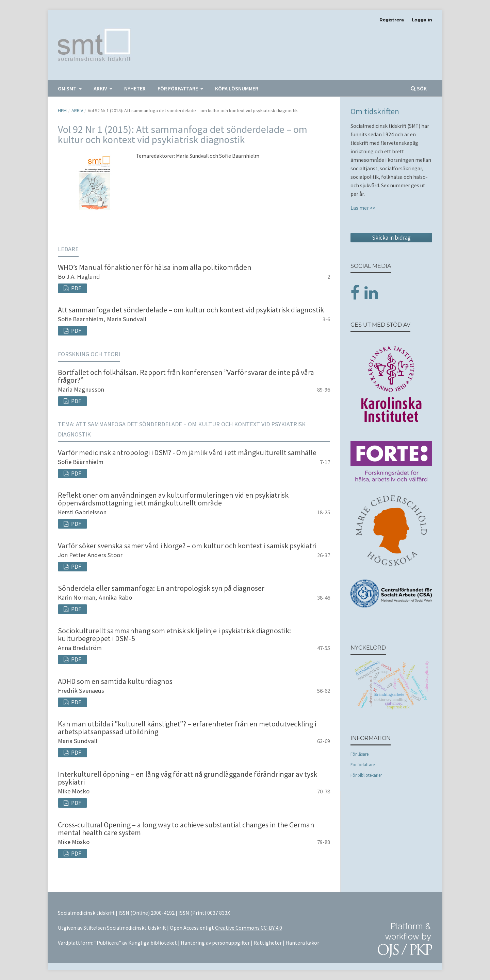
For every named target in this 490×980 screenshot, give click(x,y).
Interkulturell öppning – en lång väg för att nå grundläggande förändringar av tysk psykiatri (187, 778)
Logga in (422, 20)
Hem (62, 110)
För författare (178, 88)
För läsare (360, 754)
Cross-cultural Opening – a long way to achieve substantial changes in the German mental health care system (186, 829)
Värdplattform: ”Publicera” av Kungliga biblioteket (117, 943)
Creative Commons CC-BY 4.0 (249, 928)
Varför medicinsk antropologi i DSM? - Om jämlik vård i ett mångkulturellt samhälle (187, 452)
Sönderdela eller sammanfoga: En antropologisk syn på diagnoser (161, 588)
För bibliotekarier (366, 775)
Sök (419, 88)
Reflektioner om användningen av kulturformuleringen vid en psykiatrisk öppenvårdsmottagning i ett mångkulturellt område (173, 499)
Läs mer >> (363, 208)
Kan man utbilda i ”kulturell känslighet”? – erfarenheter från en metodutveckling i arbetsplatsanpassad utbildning (187, 728)
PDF (76, 288)
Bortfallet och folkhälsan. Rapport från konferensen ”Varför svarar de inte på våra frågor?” (186, 376)
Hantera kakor (302, 943)
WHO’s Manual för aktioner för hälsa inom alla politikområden (155, 267)
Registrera (392, 20)
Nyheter (135, 88)
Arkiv (101, 88)
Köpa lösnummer (237, 88)
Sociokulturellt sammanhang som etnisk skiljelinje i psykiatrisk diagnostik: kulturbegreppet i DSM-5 (174, 634)
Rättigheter (268, 943)
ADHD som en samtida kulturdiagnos (115, 681)
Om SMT (68, 88)
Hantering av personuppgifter (215, 943)
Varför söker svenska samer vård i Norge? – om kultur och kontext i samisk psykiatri (187, 546)
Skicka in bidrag (391, 238)
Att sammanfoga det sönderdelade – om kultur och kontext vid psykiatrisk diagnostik (191, 310)
